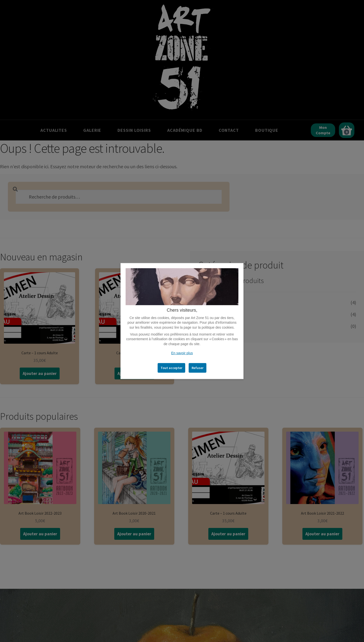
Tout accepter (171, 368)
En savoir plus (182, 353)
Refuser (198, 368)
